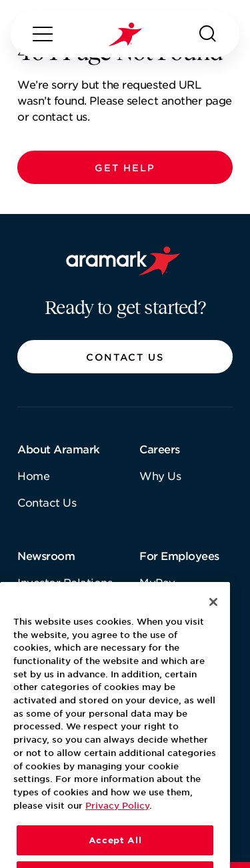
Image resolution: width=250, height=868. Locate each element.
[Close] (213, 619)
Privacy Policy (117, 823)
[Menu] (43, 34)
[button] (125, 167)
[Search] (208, 34)
